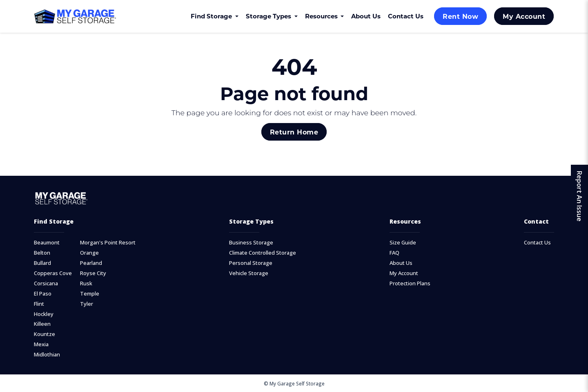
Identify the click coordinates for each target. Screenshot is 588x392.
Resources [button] (322, 16)
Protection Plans (410, 283)
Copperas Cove (53, 273)
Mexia (41, 344)
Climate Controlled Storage (263, 253)
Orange (89, 253)
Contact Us (406, 16)
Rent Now (460, 16)
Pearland (91, 263)
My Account (524, 16)
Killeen (42, 324)
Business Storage (251, 243)
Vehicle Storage (249, 273)
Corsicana (46, 283)
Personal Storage (251, 263)
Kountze (45, 334)
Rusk (86, 283)
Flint (39, 304)
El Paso (43, 294)
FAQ (394, 253)
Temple (90, 294)
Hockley (44, 314)
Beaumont (47, 243)
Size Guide (403, 243)
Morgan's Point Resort (108, 243)
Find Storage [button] (212, 16)
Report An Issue (579, 196)
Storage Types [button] (269, 16)
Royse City (93, 273)
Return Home (294, 132)
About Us (366, 16)
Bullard (42, 263)
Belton (42, 253)
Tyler (87, 304)
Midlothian (47, 355)
